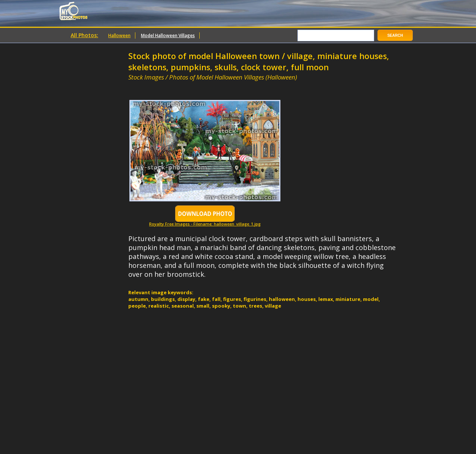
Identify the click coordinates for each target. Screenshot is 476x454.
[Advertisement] (215, 85)
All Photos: (84, 35)
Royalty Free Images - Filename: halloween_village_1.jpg (205, 222)
